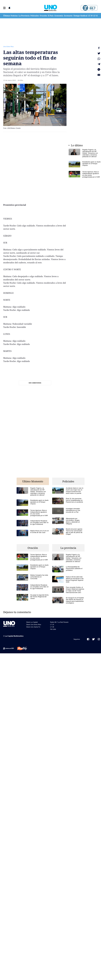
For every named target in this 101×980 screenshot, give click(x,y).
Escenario (68, 16)
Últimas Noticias (11, 16)
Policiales (35, 16)
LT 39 (90, 16)
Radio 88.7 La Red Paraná (59, 622)
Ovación (43, 16)
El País (51, 16)
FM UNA (53, 629)
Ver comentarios (35, 383)
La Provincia (24, 16)
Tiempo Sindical (80, 16)
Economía (59, 16)
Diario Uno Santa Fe (33, 627)
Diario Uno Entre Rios (34, 625)
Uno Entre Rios (8, 47)
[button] (5, 8)
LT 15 (96, 16)
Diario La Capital (32, 622)
